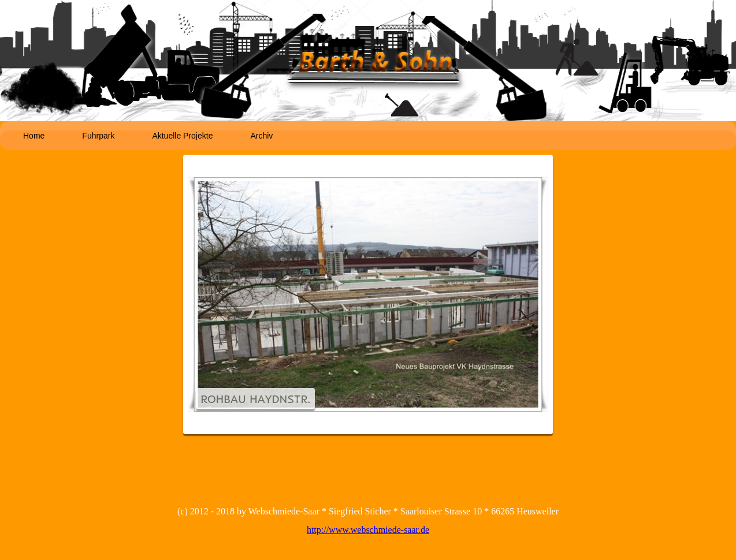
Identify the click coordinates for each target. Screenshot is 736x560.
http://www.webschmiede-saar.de (368, 530)
